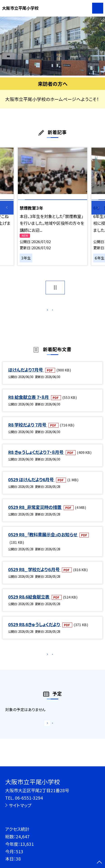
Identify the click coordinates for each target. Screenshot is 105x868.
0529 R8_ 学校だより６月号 (34, 575)
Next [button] (98, 208)
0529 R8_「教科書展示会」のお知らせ (43, 540)
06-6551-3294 (29, 798)
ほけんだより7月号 (26, 376)
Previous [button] (7, 208)
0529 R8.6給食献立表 (29, 603)
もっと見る (50, 311)
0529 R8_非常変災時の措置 (35, 513)
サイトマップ (20, 805)
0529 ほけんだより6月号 (31, 485)
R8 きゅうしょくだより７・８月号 (36, 458)
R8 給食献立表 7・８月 (29, 403)
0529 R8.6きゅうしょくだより (35, 630)
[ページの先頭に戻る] (99, 863)
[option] (52, 46)
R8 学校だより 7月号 (28, 431)
